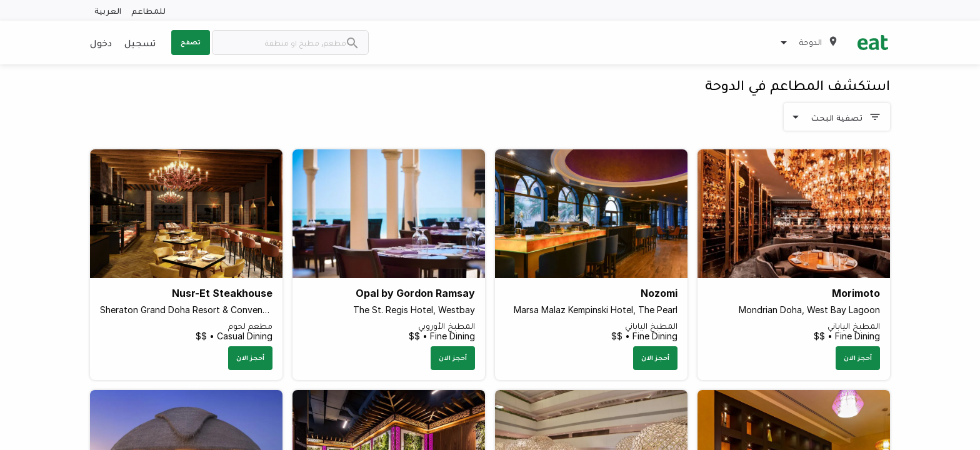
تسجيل (140, 42)
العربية (108, 10)
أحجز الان (858, 357)
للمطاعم (148, 10)
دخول (101, 42)
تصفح (191, 42)
